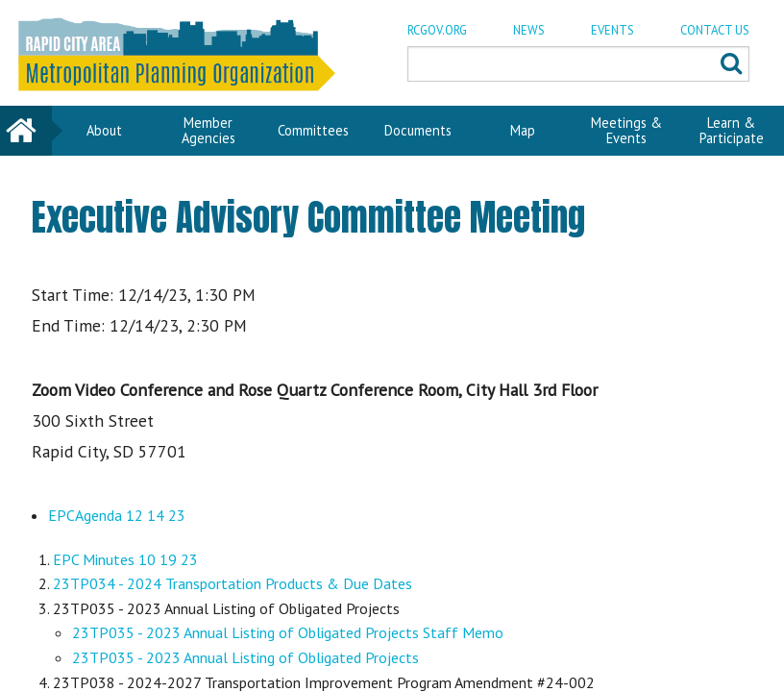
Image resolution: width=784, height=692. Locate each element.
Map (523, 130)
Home (26, 130)
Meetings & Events (626, 130)
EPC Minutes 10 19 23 (125, 559)
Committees (313, 130)
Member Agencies (208, 130)
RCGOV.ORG (437, 30)
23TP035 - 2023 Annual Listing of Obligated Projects (245, 657)
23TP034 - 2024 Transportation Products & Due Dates (233, 583)
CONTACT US (715, 30)
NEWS (529, 30)
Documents (418, 130)
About (104, 130)
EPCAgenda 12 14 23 (117, 515)
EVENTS (612, 30)
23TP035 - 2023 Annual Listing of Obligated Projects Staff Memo (288, 632)
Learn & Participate (732, 130)
